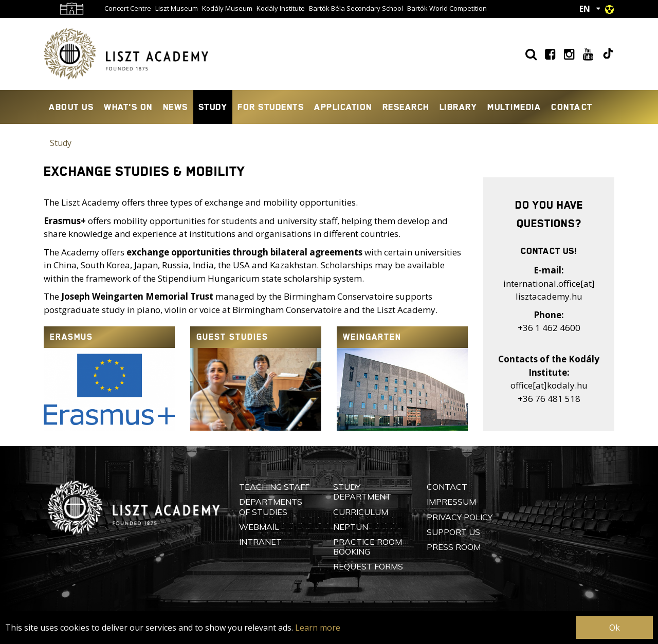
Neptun (351, 527)
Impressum (451, 502)
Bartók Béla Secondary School (356, 8)
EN (585, 9)
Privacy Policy (460, 517)
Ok (615, 628)
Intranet (260, 542)
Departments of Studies (271, 507)
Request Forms (368, 566)
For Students (271, 107)
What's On (128, 107)
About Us (71, 107)
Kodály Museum (227, 8)
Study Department (362, 492)
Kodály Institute (281, 8)
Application (343, 107)
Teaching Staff (274, 487)
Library (459, 107)
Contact (572, 107)
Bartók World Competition (447, 8)
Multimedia (514, 107)
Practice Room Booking (368, 547)
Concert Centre (128, 8)
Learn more (318, 628)
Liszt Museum (177, 8)
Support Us (453, 532)
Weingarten (372, 337)
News (176, 107)
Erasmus (71, 337)
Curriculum (361, 512)
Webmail (259, 527)
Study (213, 107)
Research (406, 107)
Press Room (454, 547)
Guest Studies (232, 337)
